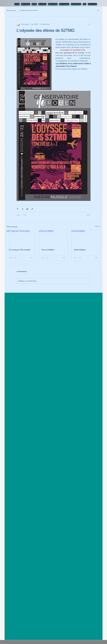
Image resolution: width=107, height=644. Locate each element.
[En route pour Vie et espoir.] (21, 238)
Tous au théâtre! (48, 250)
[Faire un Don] (92, 4)
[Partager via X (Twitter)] (22, 209)
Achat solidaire (80, 250)
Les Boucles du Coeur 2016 (28, 10)
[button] (98, 10)
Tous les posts (11, 10)
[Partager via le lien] (32, 209)
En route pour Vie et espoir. (20, 250)
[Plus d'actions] (89, 24)
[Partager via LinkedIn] (27, 209)
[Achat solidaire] (86, 238)
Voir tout (98, 226)
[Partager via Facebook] (18, 209)
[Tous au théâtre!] (53, 238)
